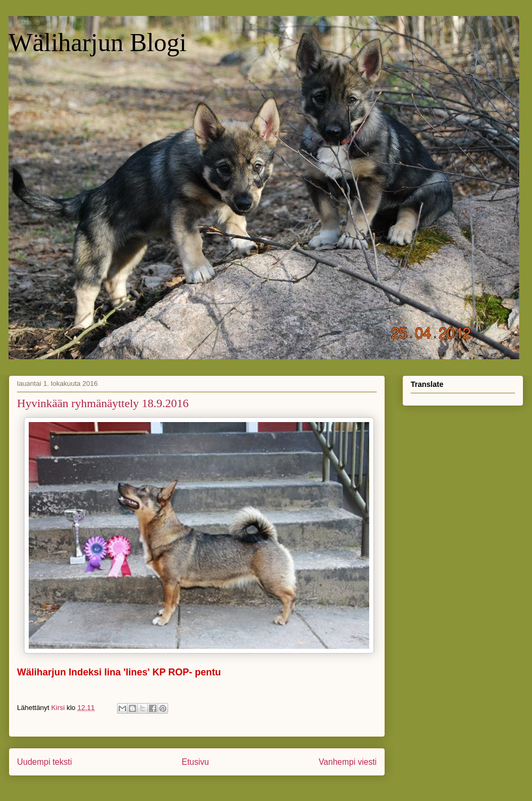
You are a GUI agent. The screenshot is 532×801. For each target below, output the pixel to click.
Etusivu (196, 762)
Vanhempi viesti (348, 762)
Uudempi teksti (44, 762)
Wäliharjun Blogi (98, 42)
